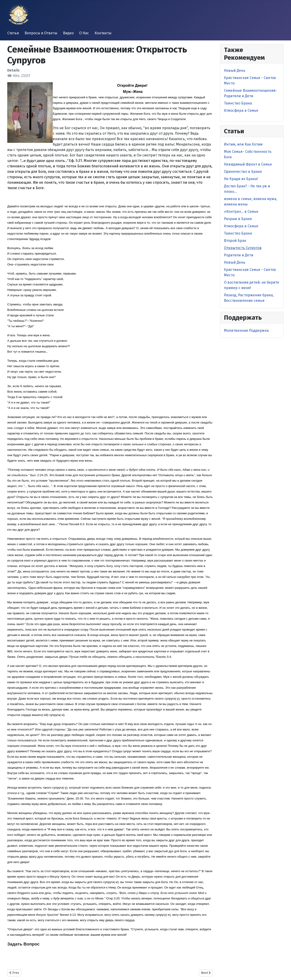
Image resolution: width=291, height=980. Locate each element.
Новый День (235, 71)
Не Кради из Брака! (241, 179)
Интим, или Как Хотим (243, 144)
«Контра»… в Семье (241, 212)
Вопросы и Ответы (41, 33)
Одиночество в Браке (243, 172)
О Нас (84, 33)
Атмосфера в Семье (241, 110)
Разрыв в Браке (238, 219)
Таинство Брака (238, 103)
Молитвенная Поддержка (246, 330)
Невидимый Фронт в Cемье (248, 164)
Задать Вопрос (23, 944)
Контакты (103, 33)
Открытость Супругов (243, 248)
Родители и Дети (239, 255)
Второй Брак (235, 241)
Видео (68, 33)
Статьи (13, 33)
